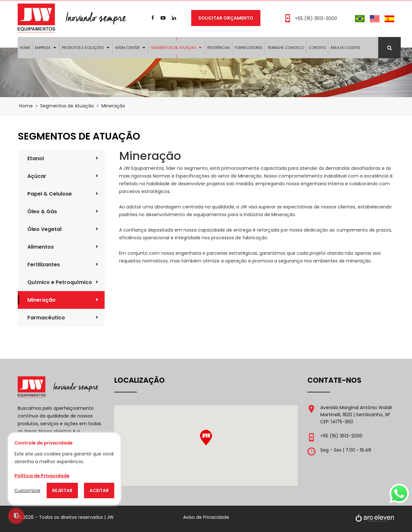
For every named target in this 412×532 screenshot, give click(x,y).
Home (25, 48)
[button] (206, 438)
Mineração (63, 300)
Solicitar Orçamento (226, 18)
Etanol (63, 158)
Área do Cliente (345, 48)
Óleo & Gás (63, 211)
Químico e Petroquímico (63, 282)
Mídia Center (127, 48)
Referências (219, 48)
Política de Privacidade (42, 476)
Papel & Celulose (63, 194)
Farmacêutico (63, 318)
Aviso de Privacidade (206, 517)
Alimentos (63, 247)
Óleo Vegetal (63, 229)
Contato (317, 48)
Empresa (43, 48)
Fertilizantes (63, 265)
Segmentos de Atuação (173, 48)
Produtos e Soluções (83, 48)
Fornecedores (249, 48)
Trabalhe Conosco (286, 48)
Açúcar (63, 176)
